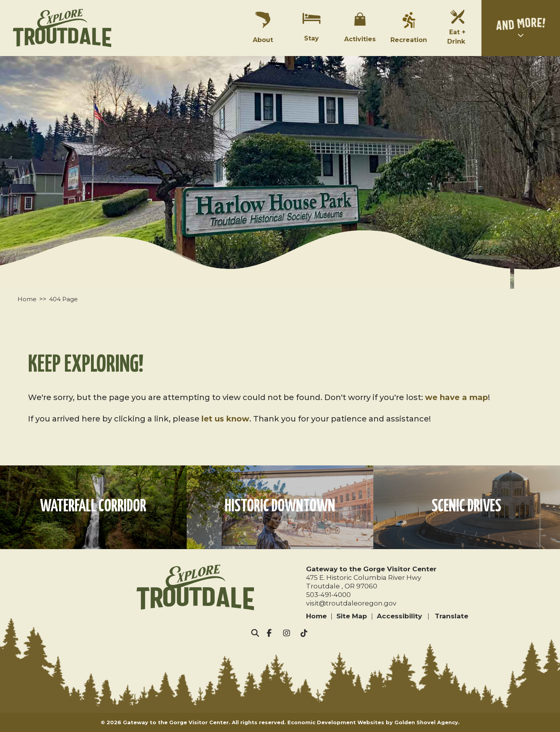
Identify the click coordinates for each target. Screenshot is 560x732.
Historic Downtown (280, 507)
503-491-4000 (328, 595)
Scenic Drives (466, 507)
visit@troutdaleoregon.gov (351, 603)
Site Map (352, 616)
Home (316, 616)
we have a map (457, 397)
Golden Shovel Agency (426, 722)
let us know (225, 419)
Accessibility (399, 616)
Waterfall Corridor (93, 507)
